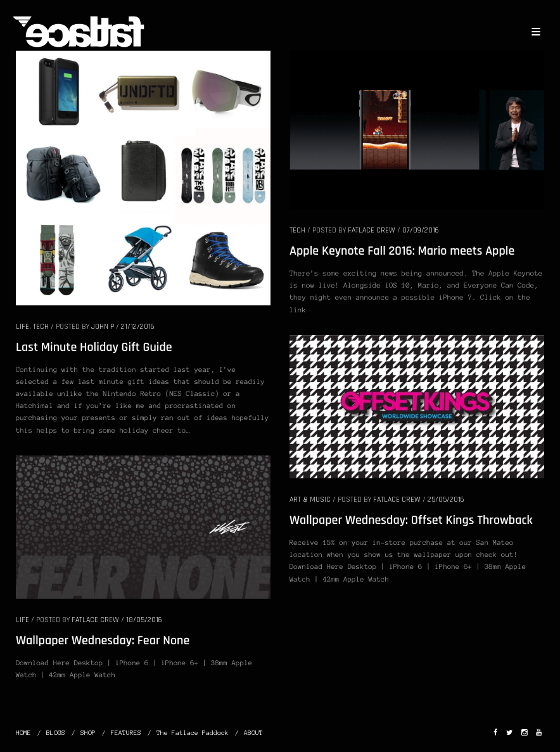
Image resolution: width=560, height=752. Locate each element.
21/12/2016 (138, 327)
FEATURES (126, 733)
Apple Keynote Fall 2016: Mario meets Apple (402, 251)
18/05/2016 (144, 620)
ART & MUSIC (310, 500)
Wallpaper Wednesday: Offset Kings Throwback (411, 520)
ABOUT (253, 733)
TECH (41, 327)
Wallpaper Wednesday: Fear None (103, 640)
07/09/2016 (421, 230)
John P (103, 327)
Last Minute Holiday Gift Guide (94, 347)
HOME (23, 733)
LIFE (22, 327)
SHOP (88, 733)
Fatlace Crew (372, 230)
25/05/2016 (446, 500)
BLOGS (56, 733)
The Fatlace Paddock (193, 733)
